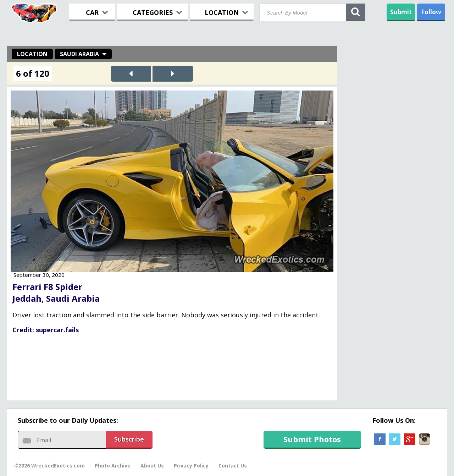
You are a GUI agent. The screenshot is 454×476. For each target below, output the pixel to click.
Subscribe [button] (129, 439)
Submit (401, 12)
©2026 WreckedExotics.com (49, 466)
